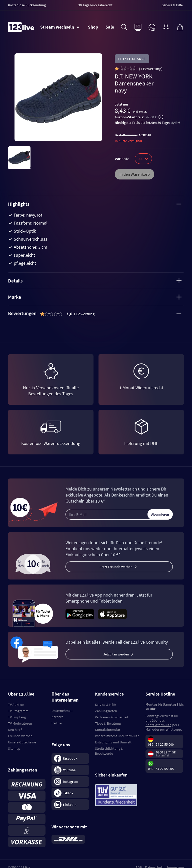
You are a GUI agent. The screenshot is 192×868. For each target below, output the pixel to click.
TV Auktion (16, 705)
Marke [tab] (95, 297)
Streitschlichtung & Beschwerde (109, 751)
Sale (110, 27)
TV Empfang (17, 717)
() (151, 69)
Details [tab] (95, 281)
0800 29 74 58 (166, 752)
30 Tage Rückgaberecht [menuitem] (95, 5)
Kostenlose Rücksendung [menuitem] (27, 5)
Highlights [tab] (95, 204)
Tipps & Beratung (108, 723)
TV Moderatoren (20, 723)
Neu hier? (15, 730)
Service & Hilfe (105, 705)
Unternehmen (62, 711)
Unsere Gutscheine (22, 742)
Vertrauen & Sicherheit (112, 717)
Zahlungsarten (106, 711)
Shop (93, 27)
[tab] (96, 314)
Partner (57, 723)
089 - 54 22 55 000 (161, 744)
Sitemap (14, 748)
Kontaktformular (108, 730)
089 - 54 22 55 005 (161, 769)
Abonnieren (160, 514)
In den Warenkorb (135, 174)
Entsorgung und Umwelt (113, 742)
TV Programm (18, 711)
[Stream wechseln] (60, 27)
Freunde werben (20, 736)
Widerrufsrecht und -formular (117, 736)
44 (143, 159)
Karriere (57, 717)
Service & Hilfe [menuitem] (172, 5)
